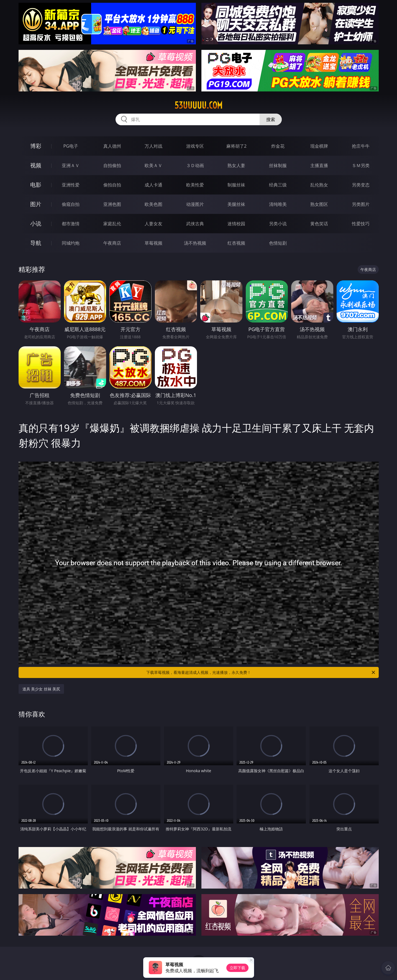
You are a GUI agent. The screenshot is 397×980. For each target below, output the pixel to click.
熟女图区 (319, 204)
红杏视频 (236, 243)
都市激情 (71, 224)
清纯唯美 (278, 204)
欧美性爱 (195, 185)
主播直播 (319, 165)
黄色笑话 (319, 224)
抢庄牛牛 (361, 146)
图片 (36, 204)
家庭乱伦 (112, 224)
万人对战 (153, 146)
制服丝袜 (236, 185)
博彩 (36, 146)
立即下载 (237, 968)
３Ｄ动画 (195, 165)
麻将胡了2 (236, 146)
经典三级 (278, 185)
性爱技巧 (361, 224)
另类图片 (361, 204)
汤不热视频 (195, 243)
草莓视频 (153, 243)
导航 (36, 243)
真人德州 (112, 146)
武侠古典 (195, 224)
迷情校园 (236, 224)
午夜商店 (112, 243)
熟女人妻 (236, 165)
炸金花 (278, 146)
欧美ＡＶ (153, 165)
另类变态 (361, 185)
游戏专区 (195, 146)
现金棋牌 (319, 146)
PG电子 (71, 146)
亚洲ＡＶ (71, 165)
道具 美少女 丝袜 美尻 (41, 689)
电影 (36, 185)
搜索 (271, 119)
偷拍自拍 (112, 185)
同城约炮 (71, 243)
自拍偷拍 (112, 165)
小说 (36, 223)
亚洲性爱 (71, 185)
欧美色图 (153, 204)
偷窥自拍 (71, 204)
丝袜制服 (278, 165)
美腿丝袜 (236, 204)
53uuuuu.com (198, 105)
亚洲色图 (112, 204)
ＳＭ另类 (361, 165)
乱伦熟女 (319, 185)
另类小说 (278, 224)
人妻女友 (153, 224)
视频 (36, 165)
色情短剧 (278, 243)
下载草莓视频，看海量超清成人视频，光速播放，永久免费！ (261, 672)
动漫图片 (195, 204)
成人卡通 (153, 185)
